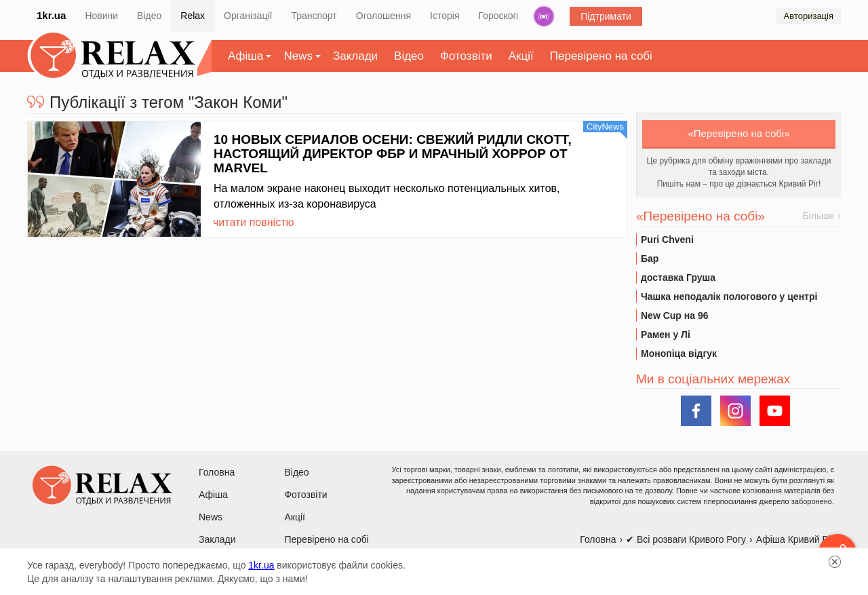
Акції (521, 56)
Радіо (544, 16)
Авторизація (809, 16)
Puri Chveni (667, 239)
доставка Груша (678, 277)
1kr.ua (51, 15)
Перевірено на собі (601, 56)
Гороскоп (499, 16)
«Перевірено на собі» (739, 133)
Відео (149, 16)
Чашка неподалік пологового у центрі (729, 296)
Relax (193, 16)
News (298, 56)
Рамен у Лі (666, 334)
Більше (819, 216)
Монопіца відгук (679, 353)
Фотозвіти (466, 56)
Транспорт (314, 16)
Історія (445, 16)
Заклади (355, 56)
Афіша (245, 56)
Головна (217, 472)
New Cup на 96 (674, 315)
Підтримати (606, 16)
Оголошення (383, 16)
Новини (101, 16)
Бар (650, 258)
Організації (248, 16)
